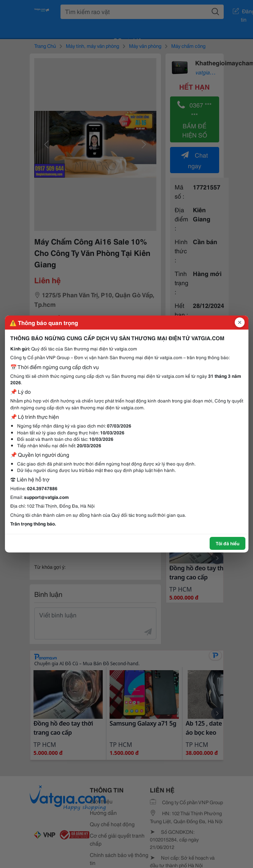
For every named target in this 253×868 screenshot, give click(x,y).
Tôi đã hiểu (228, 543)
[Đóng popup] (240, 322)
